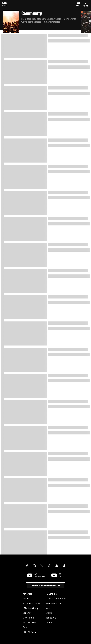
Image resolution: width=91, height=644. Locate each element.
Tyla (25, 627)
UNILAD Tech (29, 632)
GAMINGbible (30, 622)
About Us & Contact (56, 603)
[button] (42, 22)
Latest (49, 613)
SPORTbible (28, 618)
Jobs (48, 608)
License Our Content (56, 599)
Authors (50, 622)
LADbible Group (31, 608)
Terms (26, 599)
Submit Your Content (45, 585)
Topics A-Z (51, 618)
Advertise (27, 594)
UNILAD (27, 613)
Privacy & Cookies (31, 603)
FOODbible (51, 594)
